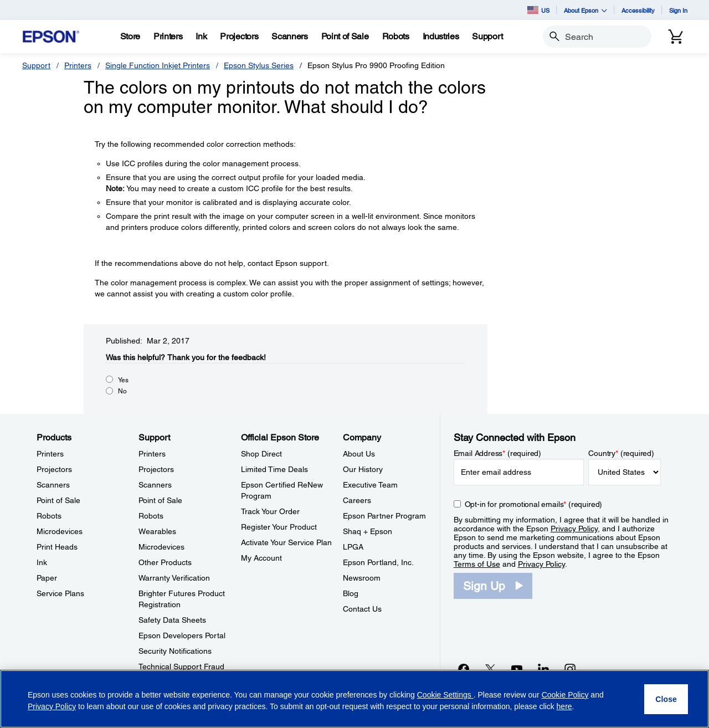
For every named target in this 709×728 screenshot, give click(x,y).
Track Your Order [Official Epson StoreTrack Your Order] (270, 511)
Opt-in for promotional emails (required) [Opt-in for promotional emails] (534, 504)
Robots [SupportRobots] (151, 516)
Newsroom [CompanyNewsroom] (362, 578)
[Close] (666, 699)
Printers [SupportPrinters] (152, 454)
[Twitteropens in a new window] (490, 669)
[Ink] (201, 37)
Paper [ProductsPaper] (47, 578)
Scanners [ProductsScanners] (53, 485)
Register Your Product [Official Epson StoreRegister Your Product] (279, 527)
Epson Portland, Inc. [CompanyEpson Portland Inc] (378, 562)
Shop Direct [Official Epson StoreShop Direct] (261, 454)
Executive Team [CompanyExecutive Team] (370, 485)
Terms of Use (477, 564)
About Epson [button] (585, 10)
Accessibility (638, 10)
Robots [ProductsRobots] (49, 516)
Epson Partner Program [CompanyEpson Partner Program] (384, 516)
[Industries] (441, 37)
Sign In (678, 10)
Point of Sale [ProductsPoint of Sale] (58, 500)
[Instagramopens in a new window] (570, 669)
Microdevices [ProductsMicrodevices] (60, 531)
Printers (78, 65)
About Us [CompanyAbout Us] (359, 454)
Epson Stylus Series (259, 65)
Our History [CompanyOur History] (363, 469)
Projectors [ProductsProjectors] (54, 469)
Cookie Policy (565, 695)
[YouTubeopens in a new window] (517, 669)
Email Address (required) (498, 453)
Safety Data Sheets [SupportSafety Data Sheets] (172, 620)
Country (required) (621, 453)
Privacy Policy (574, 529)
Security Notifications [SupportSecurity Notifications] (175, 651)
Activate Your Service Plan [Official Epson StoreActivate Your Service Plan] (286, 542)
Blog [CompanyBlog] (351, 593)
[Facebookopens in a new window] (464, 669)
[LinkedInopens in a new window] (543, 669)
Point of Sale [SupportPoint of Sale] (160, 500)
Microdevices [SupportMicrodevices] (161, 547)
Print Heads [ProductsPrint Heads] (57, 547)
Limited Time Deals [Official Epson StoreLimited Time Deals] (274, 469)
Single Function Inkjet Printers (158, 65)
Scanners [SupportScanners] (155, 485)
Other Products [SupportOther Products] (165, 562)
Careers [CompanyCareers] (357, 500)
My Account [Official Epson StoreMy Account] (261, 558)
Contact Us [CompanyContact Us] (362, 609)
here (564, 706)
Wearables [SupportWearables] (157, 531)
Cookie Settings (445, 695)
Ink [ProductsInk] (42, 562)
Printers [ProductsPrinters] (50, 454)
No (122, 391)
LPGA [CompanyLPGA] (353, 547)
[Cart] (676, 37)
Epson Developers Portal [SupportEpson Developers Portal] (182, 635)
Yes (123, 380)
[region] (354, 699)
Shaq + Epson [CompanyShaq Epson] (368, 531)
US (538, 10)
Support (36, 65)
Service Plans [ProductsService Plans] (60, 593)
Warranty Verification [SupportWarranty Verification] (174, 578)
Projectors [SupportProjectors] (156, 469)
